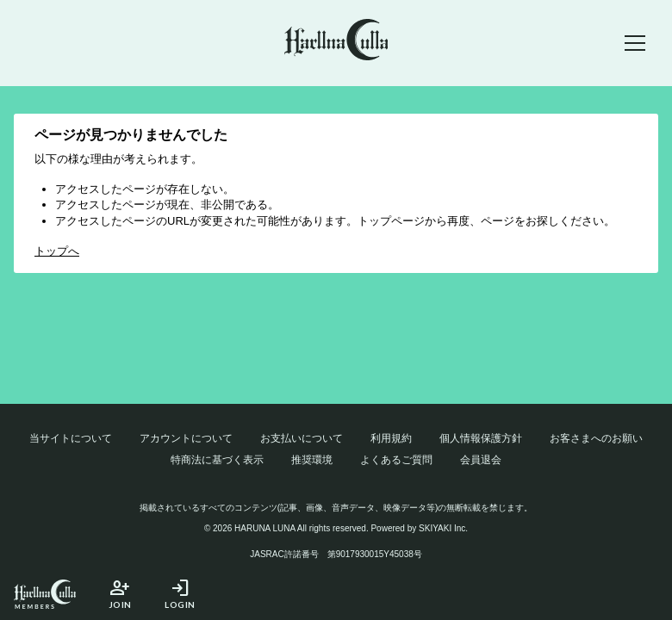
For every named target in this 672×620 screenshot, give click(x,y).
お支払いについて (302, 438)
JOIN (120, 594)
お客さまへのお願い (596, 438)
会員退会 (481, 460)
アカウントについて (186, 438)
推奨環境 (312, 460)
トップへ (57, 251)
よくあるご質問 (396, 460)
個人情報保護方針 (481, 438)
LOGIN (180, 594)
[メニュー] (635, 43)
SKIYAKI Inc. (443, 528)
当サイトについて (71, 438)
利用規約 (391, 438)
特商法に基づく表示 (217, 460)
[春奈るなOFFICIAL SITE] (336, 43)
